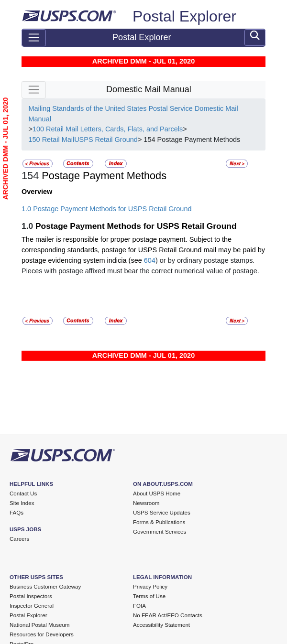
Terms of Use (149, 596)
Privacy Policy (150, 587)
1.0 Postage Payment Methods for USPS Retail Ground (106, 209)
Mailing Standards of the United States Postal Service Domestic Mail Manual (133, 114)
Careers (19, 539)
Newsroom (146, 503)
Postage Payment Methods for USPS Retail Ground (136, 226)
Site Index (22, 503)
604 (150, 260)
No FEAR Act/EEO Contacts (168, 615)
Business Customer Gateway (45, 587)
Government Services (160, 532)
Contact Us (23, 494)
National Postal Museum (40, 625)
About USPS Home (157, 494)
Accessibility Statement (161, 625)
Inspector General (32, 606)
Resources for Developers (42, 634)
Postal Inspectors (31, 596)
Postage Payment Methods (103, 176)
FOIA (139, 606)
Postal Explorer (184, 16)
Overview (37, 192)
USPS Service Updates (162, 513)
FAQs (17, 513)
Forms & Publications (159, 522)
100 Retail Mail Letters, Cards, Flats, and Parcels (108, 129)
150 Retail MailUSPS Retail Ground (83, 140)
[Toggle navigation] (34, 38)
